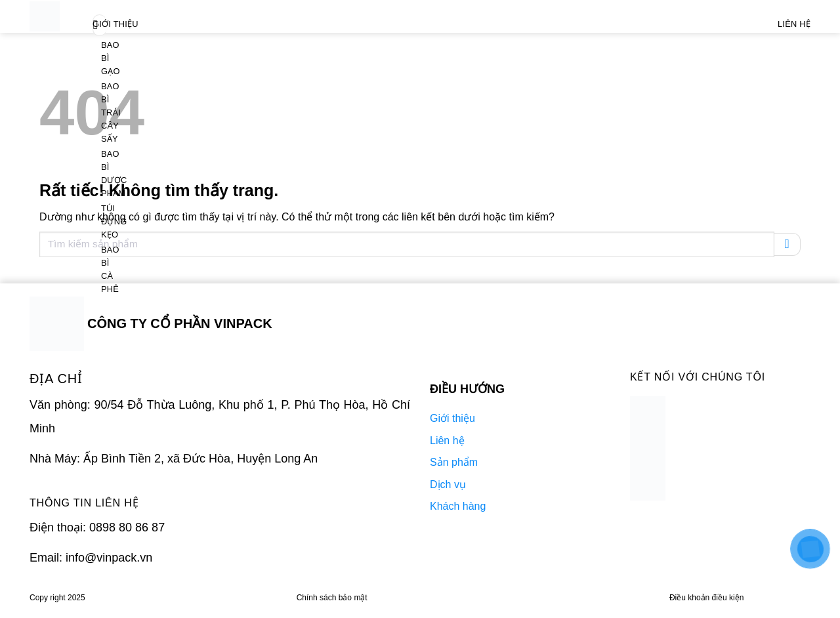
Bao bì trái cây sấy (111, 113)
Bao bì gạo (111, 58)
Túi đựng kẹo (114, 221)
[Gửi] (787, 244)
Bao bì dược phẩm (114, 174)
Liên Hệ (794, 24)
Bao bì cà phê (110, 269)
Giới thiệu (115, 24)
